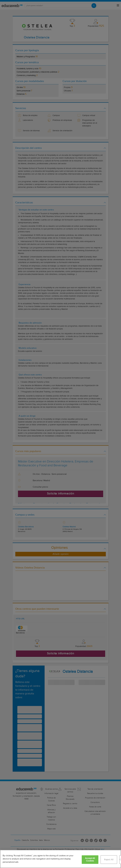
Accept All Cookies (90, 860)
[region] (60, 859)
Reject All (109, 860)
